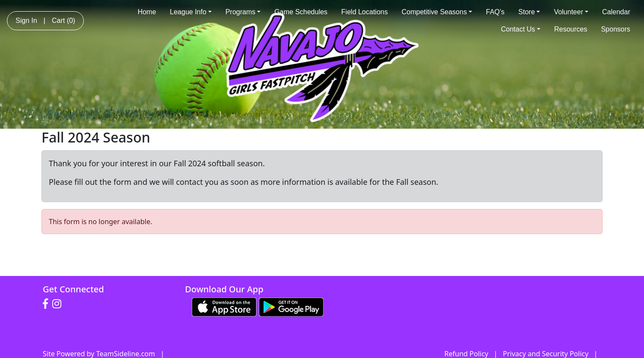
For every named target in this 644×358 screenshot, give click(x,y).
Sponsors (615, 29)
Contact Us (521, 29)
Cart (63, 21)
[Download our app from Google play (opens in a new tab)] (291, 306)
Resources (571, 29)
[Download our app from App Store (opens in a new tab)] (224, 306)
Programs (243, 12)
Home (147, 12)
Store (529, 12)
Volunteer (571, 12)
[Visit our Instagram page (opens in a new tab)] (59, 304)
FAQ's (495, 12)
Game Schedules (301, 12)
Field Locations (365, 12)
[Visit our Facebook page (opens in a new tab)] (48, 304)
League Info (191, 12)
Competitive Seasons (437, 12)
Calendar (616, 12)
